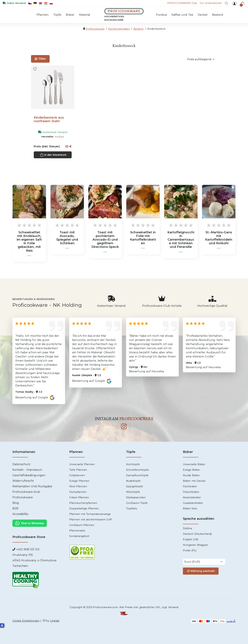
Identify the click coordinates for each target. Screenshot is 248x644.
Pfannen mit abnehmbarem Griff (90, 520)
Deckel (203, 15)
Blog (16, 503)
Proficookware (23, 497)
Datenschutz (21, 464)
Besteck (218, 15)
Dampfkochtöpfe (137, 475)
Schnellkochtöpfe (137, 470)
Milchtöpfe (133, 492)
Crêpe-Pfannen (79, 497)
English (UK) (191, 539)
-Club (182, 3)
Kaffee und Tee (182, 15)
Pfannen (43, 15)
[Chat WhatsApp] (30, 523)
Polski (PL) (190, 550)
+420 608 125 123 (27, 549)
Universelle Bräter (194, 464)
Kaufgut (59, 137)
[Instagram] (124, 427)
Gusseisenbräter (193, 503)
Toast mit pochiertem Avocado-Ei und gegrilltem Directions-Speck (105, 239)
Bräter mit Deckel (194, 481)
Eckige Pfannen (79, 481)
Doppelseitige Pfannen (84, 509)
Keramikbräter (192, 497)
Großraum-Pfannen (82, 525)
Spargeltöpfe (135, 486)
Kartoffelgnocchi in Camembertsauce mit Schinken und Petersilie (181, 239)
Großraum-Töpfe (137, 503)
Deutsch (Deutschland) (197, 534)
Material (85, 15)
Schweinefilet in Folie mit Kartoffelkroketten (143, 238)
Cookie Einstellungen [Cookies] (26, 621)
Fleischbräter (191, 492)
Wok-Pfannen (78, 486)
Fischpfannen (78, 492)
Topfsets (131, 509)
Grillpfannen (77, 475)
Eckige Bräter (191, 470)
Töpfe (57, 15)
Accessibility (20, 514)
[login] (234, 4)
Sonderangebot (79, 536)
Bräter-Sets (190, 509)
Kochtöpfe (133, 464)
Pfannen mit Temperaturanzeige (90, 514)
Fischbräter (190, 486)
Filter (40, 59)
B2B (15, 508)
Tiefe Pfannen (78, 470)
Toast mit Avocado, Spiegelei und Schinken (67, 238)
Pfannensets (77, 531)
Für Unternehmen (211, 3)
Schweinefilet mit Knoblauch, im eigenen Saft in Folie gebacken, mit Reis (29, 241)
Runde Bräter (191, 475)
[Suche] (226, 3)
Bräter (70, 15)
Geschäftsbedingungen (29, 475)
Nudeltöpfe (133, 481)
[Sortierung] (201, 59)
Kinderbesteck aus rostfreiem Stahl (49, 119)
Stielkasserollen (136, 497)
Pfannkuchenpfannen (83, 503)
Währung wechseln (201, 571)
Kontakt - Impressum (27, 470)
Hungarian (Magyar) (195, 545)
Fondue (162, 15)
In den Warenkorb (53, 155)
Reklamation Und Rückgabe (32, 486)
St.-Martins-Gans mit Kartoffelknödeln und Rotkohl (219, 238)
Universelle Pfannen (82, 464)
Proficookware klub (26, 492)
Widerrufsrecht (23, 481)
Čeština (187, 528)
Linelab (55, 621)
